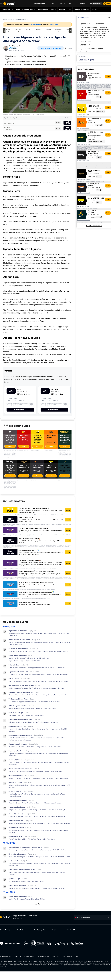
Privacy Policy (56, 957)
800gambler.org (55, 965)
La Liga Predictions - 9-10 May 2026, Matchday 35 (26, 881)
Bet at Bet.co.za (20, 410)
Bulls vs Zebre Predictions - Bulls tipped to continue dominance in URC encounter (36, 668)
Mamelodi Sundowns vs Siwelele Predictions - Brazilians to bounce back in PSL (36, 772)
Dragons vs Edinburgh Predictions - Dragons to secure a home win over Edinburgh (37, 810)
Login (77, 957)
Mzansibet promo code (84, 144)
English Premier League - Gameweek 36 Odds (24, 661)
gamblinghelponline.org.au (72, 965)
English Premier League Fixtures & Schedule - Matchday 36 (29, 899)
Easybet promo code (83, 114)
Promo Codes (5, 930)
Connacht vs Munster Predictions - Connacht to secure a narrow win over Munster (37, 817)
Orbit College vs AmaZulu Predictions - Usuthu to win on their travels (32, 709)
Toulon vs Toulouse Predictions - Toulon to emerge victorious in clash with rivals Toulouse (39, 824)
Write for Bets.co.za (6, 957)
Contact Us (18, 957)
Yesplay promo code (83, 128)
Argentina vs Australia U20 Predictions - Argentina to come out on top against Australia (38, 675)
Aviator (53, 930)
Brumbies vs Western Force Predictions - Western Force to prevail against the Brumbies (38, 651)
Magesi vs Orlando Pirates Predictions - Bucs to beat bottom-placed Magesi (35, 803)
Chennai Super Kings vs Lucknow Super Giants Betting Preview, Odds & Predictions (37, 850)
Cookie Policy (68, 957)
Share (68, 48)
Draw (28, 123)
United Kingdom (84, 918)
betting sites (54, 25)
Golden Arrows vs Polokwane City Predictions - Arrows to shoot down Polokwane (36, 688)
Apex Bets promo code (84, 193)
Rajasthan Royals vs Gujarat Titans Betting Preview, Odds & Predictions (33, 722)
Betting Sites (97, 4)
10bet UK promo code (83, 82)
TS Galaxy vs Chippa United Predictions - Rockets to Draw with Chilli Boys (34, 702)
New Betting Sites (40, 930)
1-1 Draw (28, 129)
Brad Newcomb (15, 46)
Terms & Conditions (43, 957)
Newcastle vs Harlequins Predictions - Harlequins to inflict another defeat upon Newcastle (39, 857)
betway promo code (83, 161)
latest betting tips (35, 25)
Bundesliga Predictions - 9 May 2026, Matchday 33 (26, 715)
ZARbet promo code (83, 206)
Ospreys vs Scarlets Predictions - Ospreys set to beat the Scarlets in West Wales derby (39, 778)
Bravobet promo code (83, 220)
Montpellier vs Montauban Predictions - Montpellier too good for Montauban (35, 747)
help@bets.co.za (19, 918)
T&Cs (95, 88)
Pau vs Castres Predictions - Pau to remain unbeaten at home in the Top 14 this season (38, 681)
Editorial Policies (29, 957)
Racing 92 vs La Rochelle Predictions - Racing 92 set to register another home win (37, 888)
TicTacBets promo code (84, 100)
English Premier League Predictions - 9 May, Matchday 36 (29, 658)
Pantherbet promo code (84, 179)
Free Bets (20, 930)
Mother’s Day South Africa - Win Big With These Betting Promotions (32, 839)
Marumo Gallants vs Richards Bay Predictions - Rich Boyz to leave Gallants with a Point (38, 695)
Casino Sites (72, 930)
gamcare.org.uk (42, 965)
